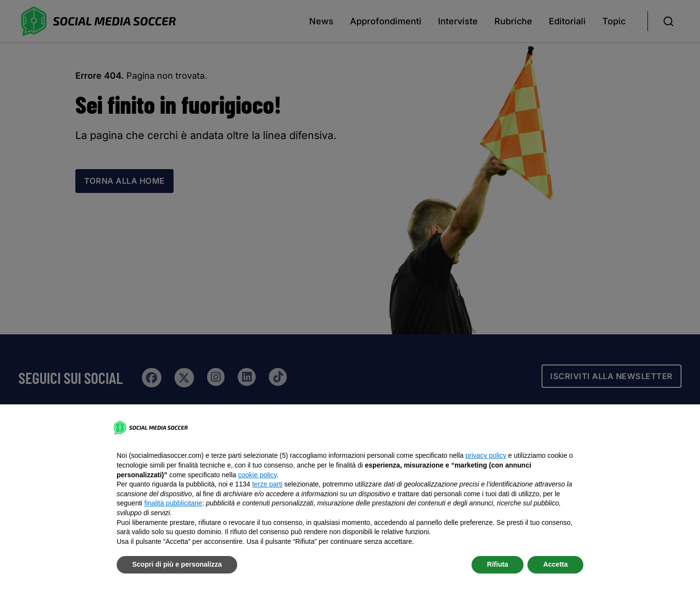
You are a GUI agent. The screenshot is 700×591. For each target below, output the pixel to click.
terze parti (267, 484)
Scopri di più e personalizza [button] (177, 564)
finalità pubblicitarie (173, 503)
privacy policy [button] (486, 455)
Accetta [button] (555, 564)
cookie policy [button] (257, 475)
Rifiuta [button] (498, 564)
